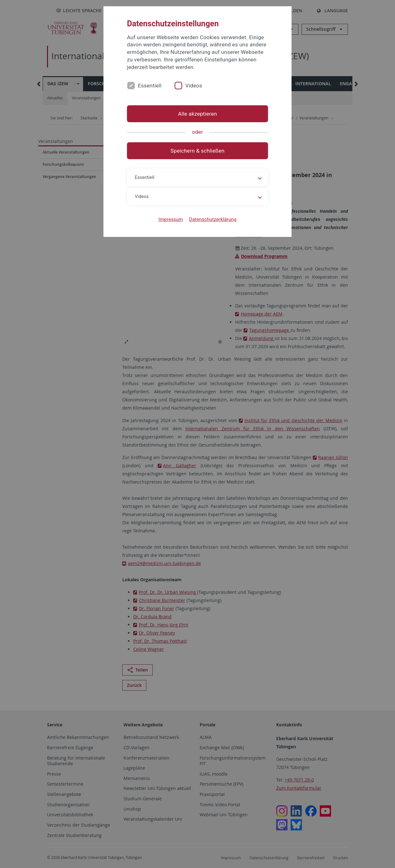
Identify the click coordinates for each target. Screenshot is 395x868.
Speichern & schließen (197, 151)
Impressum (171, 219)
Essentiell (150, 86)
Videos (194, 86)
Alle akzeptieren (197, 114)
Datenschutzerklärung (213, 219)
